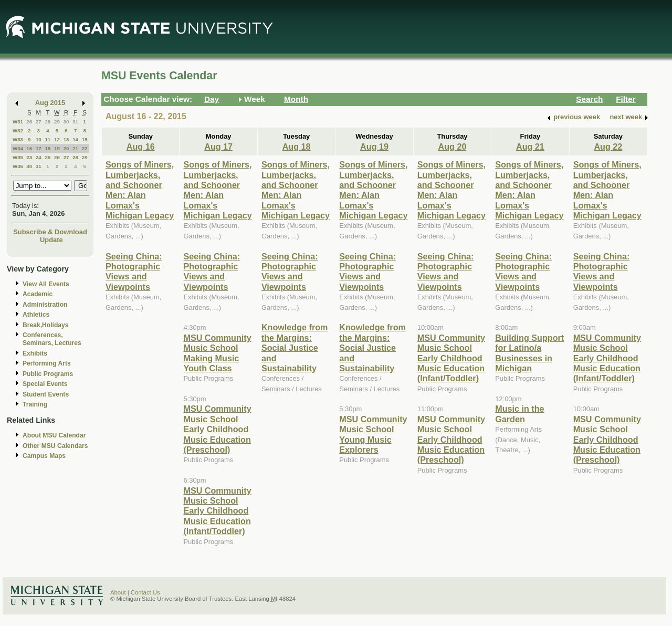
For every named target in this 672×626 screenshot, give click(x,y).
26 (29, 122)
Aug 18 (297, 147)
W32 (18, 131)
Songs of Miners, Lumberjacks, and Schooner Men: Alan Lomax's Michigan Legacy (140, 190)
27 (39, 122)
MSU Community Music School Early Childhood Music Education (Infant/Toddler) (217, 511)
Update (51, 240)
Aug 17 (218, 147)
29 (57, 122)
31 (75, 122)
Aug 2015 (50, 103)
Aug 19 (374, 147)
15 (85, 139)
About (118, 592)
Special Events (45, 384)
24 (39, 157)
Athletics (36, 315)
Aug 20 (453, 147)
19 (57, 148)
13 (66, 139)
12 (57, 139)
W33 (18, 139)
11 (48, 139)
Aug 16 (141, 147)
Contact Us (145, 592)
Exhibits (35, 353)
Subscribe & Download (50, 232)
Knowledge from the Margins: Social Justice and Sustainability (295, 348)
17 (39, 148)
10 (39, 139)
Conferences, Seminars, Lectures (52, 339)
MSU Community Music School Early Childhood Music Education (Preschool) (217, 429)
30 (66, 122)
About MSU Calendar (54, 435)
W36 (18, 166)
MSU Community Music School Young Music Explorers (373, 434)
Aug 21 (530, 147)
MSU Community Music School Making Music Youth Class (217, 353)
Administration (45, 305)
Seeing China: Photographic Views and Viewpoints (134, 272)
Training (35, 404)
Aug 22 (608, 147)
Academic (38, 294)
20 (66, 148)
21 (75, 148)
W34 (18, 148)
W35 (18, 157)
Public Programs (48, 374)
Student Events (46, 394)
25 (48, 157)
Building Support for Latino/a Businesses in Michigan (529, 353)
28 (48, 122)
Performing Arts (47, 363)
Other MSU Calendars (55, 446)
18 (48, 148)
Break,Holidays (46, 325)
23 (29, 157)
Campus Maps (44, 456)
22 (85, 148)
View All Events (46, 284)
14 (75, 139)
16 (29, 148)
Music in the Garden (519, 414)
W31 (18, 122)
